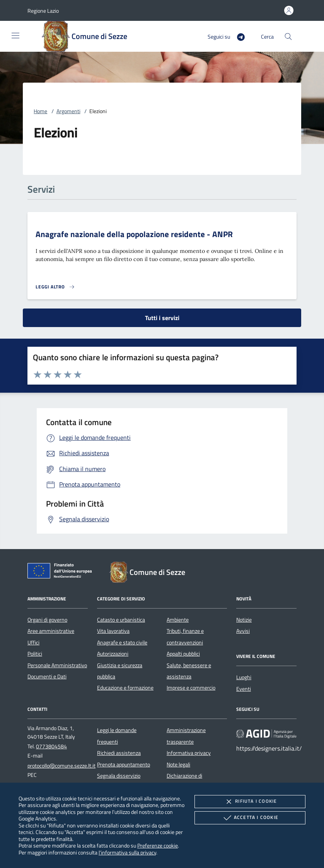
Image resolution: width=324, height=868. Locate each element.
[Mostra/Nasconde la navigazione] (15, 36)
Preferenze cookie (158, 845)
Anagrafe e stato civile (122, 643)
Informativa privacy (189, 753)
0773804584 (51, 746)
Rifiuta (250, 802)
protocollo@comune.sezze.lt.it (61, 766)
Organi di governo (47, 620)
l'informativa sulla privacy (127, 852)
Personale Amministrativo (57, 665)
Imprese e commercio (191, 688)
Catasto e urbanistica (121, 620)
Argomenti (68, 111)
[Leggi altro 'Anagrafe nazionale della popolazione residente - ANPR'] (55, 287)
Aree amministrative (51, 631)
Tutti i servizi (162, 318)
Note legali (178, 765)
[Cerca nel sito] (288, 36)
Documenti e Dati (47, 676)
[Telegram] (238, 36)
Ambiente (178, 620)
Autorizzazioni (113, 654)
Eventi (244, 689)
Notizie (244, 620)
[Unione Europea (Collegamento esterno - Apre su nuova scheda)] (62, 572)
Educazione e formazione (125, 688)
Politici (35, 654)
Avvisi (243, 631)
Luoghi (244, 677)
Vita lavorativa (113, 631)
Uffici (33, 643)
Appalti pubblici (183, 654)
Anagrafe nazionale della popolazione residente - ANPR (134, 234)
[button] (43, 11)
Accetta (250, 818)
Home (40, 111)
